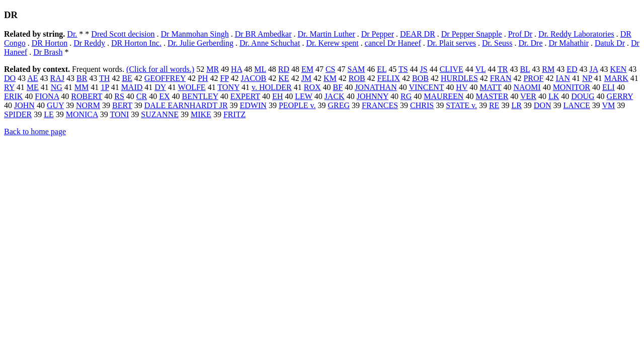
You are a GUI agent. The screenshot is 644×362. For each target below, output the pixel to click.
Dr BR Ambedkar (263, 34)
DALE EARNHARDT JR (186, 105)
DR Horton (50, 43)
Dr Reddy (89, 43)
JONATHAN (376, 87)
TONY (228, 87)
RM (548, 69)
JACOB (254, 78)
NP (587, 78)
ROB (357, 78)
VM (609, 105)
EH (277, 96)
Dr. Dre (531, 43)
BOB (420, 78)
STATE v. (461, 105)
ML (260, 69)
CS (331, 69)
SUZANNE (160, 114)
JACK (335, 96)
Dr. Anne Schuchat (270, 43)
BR (82, 78)
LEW (303, 96)
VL (481, 69)
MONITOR (572, 87)
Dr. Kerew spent (332, 43)
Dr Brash (48, 52)
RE (494, 105)
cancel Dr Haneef (393, 43)
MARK (616, 78)
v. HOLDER (272, 87)
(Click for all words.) (160, 69)
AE (32, 78)
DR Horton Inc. (136, 43)
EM (307, 69)
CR (142, 96)
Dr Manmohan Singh (195, 34)
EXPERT (245, 96)
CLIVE (452, 69)
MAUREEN (444, 96)
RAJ (57, 78)
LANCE (577, 105)
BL (525, 69)
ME (33, 87)
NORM (88, 105)
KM (330, 78)
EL (382, 69)
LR (516, 105)
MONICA (82, 114)
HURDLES (459, 78)
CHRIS (422, 105)
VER (528, 96)
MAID (132, 87)
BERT (122, 105)
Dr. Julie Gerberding (200, 43)
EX (164, 96)
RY (9, 87)
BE (127, 78)
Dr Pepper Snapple (472, 34)
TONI (119, 114)
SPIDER (18, 114)
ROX (312, 87)
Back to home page (35, 131)
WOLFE (192, 87)
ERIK (13, 96)
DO (10, 78)
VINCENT (426, 87)
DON (543, 105)
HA (236, 69)
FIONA (47, 96)
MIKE (201, 114)
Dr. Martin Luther (327, 34)
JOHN (24, 105)
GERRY (620, 96)
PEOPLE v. (297, 105)
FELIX (389, 78)
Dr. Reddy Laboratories (576, 34)
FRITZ (234, 114)
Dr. (72, 34)
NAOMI (527, 87)
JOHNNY (373, 96)
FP (224, 78)
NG (57, 87)
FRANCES (380, 105)
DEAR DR (418, 34)
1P (105, 87)
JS (424, 69)
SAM (356, 69)
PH (203, 78)
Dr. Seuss (497, 43)
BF (338, 87)
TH (104, 78)
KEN (618, 69)
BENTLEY (200, 96)
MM (82, 87)
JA (594, 69)
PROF (533, 78)
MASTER (492, 96)
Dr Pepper (378, 34)
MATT (490, 87)
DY (160, 87)
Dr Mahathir (569, 43)
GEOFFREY (165, 78)
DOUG (583, 96)
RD (284, 69)
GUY (55, 105)
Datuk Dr (610, 43)
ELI (609, 87)
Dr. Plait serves (452, 43)
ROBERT (87, 96)
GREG (339, 105)
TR (503, 69)
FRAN (501, 78)
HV (462, 87)
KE (284, 78)
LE (49, 114)
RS (119, 96)
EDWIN (253, 105)
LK (554, 96)
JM (306, 78)
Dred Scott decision (123, 34)
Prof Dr (520, 34)
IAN (563, 78)
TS (403, 69)
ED (572, 69)
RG (406, 96)
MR (213, 69)
